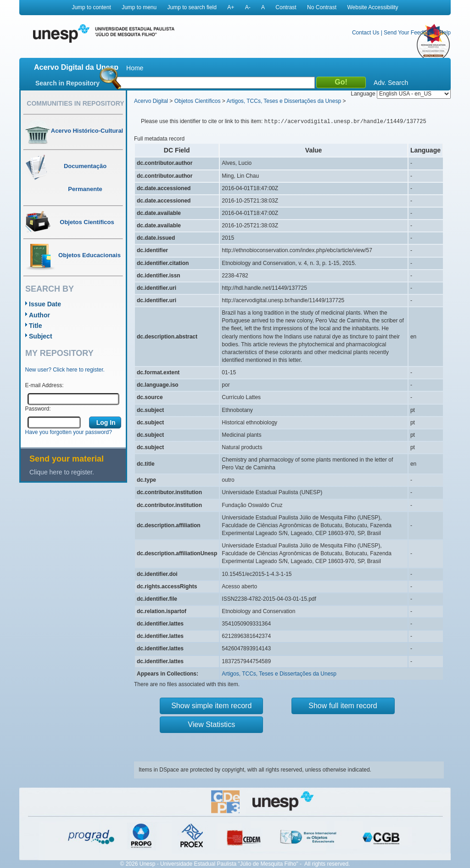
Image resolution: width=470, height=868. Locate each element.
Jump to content (91, 7)
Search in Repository (67, 83)
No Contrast (322, 7)
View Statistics (211, 724)
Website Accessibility (372, 7)
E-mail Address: (45, 385)
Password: (38, 409)
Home (135, 68)
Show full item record (343, 706)
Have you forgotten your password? (69, 432)
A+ (231, 7)
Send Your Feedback (409, 33)
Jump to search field (192, 7)
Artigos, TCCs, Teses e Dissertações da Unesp (284, 101)
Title (36, 326)
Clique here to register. (62, 472)
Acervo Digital (151, 101)
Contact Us (366, 33)
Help (445, 33)
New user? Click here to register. (65, 370)
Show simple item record (211, 706)
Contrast (286, 7)
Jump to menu (139, 7)
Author (39, 315)
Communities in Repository (75, 103)
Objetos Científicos (198, 101)
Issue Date (45, 304)
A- (248, 7)
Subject (41, 336)
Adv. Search (391, 83)
